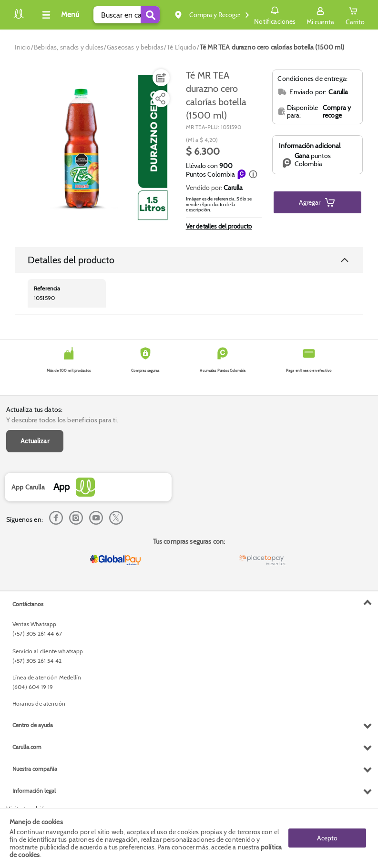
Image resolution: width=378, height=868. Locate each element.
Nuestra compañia (35, 769)
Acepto (327, 838)
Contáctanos (28, 604)
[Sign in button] (320, 15)
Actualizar (35, 441)
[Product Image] (95, 148)
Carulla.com (27, 747)
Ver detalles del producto (219, 226)
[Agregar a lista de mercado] (160, 78)
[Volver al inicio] (19, 17)
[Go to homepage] (23, 47)
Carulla (233, 188)
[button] (253, 174)
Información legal (34, 791)
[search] (127, 15)
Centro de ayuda (33, 725)
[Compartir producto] (160, 99)
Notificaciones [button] (275, 14)
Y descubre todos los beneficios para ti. (62, 420)
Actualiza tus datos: (34, 409)
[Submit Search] (150, 15)
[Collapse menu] (59, 15)
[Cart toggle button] (355, 15)
